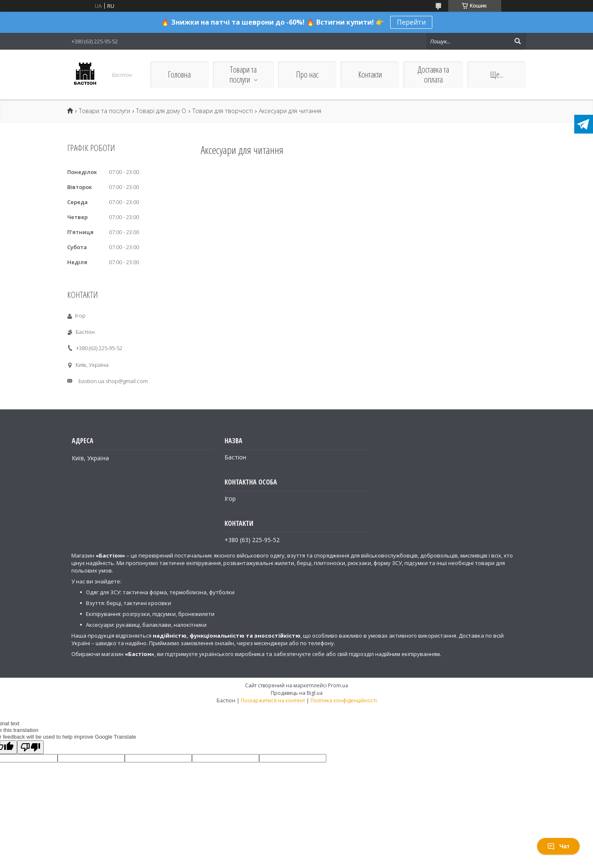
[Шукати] (518, 41)
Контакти (370, 74)
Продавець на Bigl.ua (297, 693)
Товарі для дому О (161, 111)
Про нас (307, 74)
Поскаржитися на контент (273, 700)
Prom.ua (338, 685)
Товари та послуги (243, 74)
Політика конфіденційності (344, 700)
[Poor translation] (30, 747)
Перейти (411, 22)
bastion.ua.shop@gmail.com (113, 381)
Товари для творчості (223, 111)
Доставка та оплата (433, 74)
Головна (179, 74)
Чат (558, 846)
